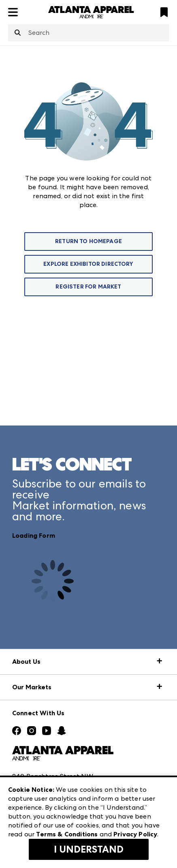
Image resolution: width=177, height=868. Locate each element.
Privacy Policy (135, 834)
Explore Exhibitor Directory (88, 264)
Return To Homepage (88, 241)
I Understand (89, 849)
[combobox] (88, 33)
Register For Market (88, 287)
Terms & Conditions (67, 834)
